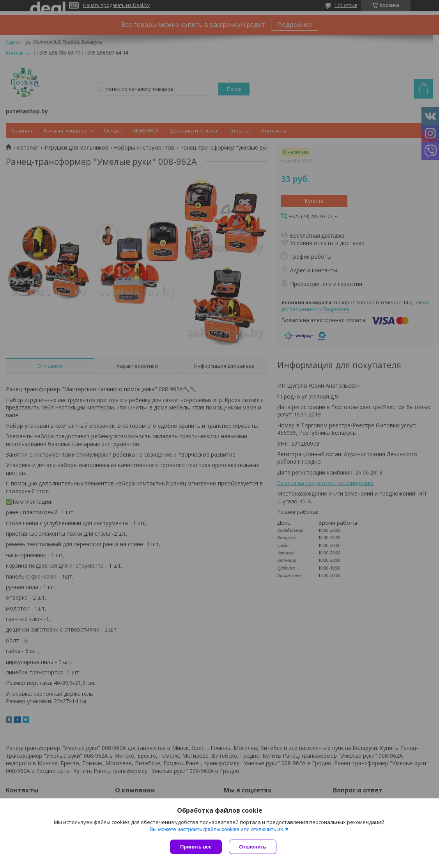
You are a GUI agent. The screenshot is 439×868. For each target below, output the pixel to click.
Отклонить (253, 847)
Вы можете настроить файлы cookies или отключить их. (217, 830)
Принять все (196, 847)
